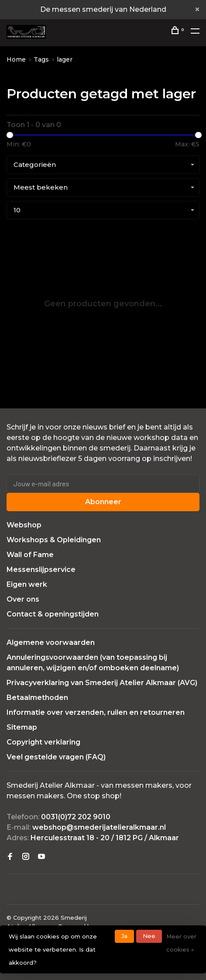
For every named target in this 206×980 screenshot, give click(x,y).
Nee (149, 936)
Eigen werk (27, 584)
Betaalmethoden (37, 698)
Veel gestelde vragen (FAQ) (56, 757)
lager (65, 59)
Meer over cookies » (181, 943)
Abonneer (103, 502)
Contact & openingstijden (53, 614)
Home (16, 59)
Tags (41, 59)
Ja (124, 936)
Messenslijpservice (41, 570)
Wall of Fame (30, 555)
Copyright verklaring (43, 742)
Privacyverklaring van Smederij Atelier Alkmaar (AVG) (102, 683)
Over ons (23, 599)
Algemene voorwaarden (51, 642)
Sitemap (22, 727)
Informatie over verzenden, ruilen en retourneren (96, 712)
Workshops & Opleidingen (54, 540)
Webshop (24, 525)
